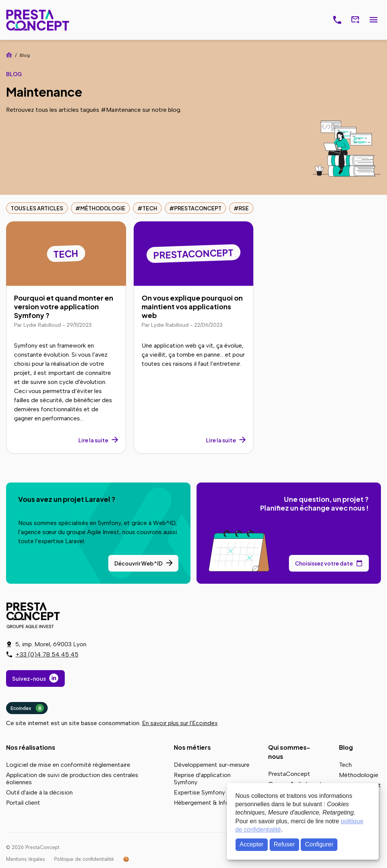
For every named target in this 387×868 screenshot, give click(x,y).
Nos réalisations (31, 747)
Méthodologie (103, 208)
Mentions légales (26, 859)
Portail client (23, 803)
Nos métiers (192, 747)
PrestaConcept (38, 20)
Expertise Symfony (199, 792)
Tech (150, 208)
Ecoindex (27, 708)
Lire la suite (93, 440)
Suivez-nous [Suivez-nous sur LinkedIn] (29, 678)
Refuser (284, 844)
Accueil (9, 55)
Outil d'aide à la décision (39, 792)
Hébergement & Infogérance (212, 803)
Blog (346, 747)
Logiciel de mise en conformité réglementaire (68, 765)
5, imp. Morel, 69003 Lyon (51, 644)
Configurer (319, 844)
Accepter (252, 844)
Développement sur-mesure (212, 765)
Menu (373, 20)
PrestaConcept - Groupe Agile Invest (34, 615)
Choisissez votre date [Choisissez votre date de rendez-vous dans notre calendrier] (324, 563)
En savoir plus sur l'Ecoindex (180, 723)
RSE (244, 208)
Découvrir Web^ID (138, 563)
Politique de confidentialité (84, 859)
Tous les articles (37, 208)
